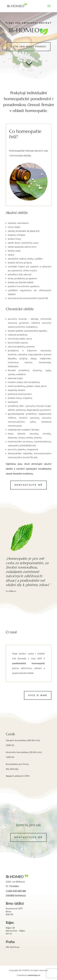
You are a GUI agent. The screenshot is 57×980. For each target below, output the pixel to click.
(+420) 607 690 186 (16, 891)
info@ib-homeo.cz (16, 895)
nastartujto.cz (34, 975)
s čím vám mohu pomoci (29, 47)
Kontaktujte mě (28, 485)
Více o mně (38, 695)
